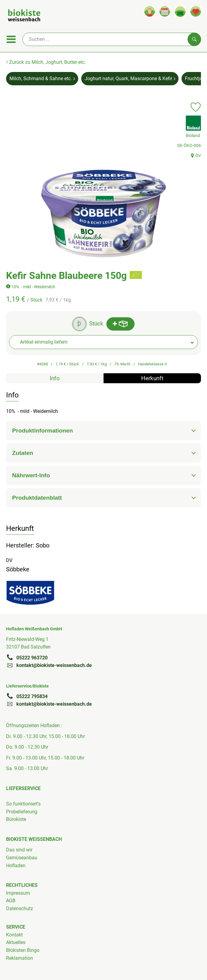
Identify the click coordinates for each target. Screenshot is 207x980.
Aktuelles (16, 942)
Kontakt (14, 935)
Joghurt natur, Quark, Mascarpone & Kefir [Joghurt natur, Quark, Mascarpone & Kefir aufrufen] (130, 78)
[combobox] (103, 342)
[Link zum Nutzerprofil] (150, 11)
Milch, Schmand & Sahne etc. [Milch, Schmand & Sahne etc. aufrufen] (42, 78)
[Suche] (112, 39)
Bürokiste (16, 819)
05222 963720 (27, 658)
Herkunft (152, 378)
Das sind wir (19, 850)
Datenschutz (20, 908)
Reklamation (20, 958)
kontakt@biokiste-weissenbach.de (49, 665)
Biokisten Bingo (23, 950)
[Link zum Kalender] (165, 11)
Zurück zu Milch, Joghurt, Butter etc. (46, 62)
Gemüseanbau (22, 858)
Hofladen (16, 866)
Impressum (18, 893)
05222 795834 (27, 696)
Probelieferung (22, 812)
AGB (11, 901)
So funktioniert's (23, 804)
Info (55, 378)
